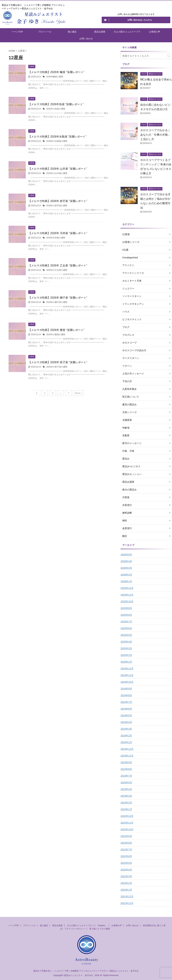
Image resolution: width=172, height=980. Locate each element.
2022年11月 (127, 823)
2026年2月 (126, 575)
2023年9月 (126, 762)
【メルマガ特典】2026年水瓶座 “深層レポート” (57, 137)
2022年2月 (126, 883)
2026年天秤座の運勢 (56, 238)
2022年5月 (126, 863)
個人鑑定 (72, 32)
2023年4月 (126, 789)
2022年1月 (126, 890)
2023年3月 (126, 796)
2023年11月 (127, 756)
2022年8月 (126, 843)
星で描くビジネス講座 (100, 929)
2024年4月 (126, 722)
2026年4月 (126, 561)
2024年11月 (127, 675)
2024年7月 (126, 702)
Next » (78, 393)
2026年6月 (126, 555)
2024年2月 (126, 736)
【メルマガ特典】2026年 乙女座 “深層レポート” (58, 265)
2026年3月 (126, 568)
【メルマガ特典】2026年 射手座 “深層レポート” (58, 201)
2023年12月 (127, 749)
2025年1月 (126, 662)
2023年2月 (126, 803)
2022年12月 (127, 816)
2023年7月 (126, 776)
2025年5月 (126, 635)
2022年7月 (126, 850)
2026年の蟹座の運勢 (56, 335)
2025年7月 (126, 622)
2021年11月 (127, 903)
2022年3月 (126, 876)
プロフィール (45, 32)
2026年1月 (126, 581)
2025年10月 (127, 601)
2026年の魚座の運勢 (56, 109)
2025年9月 (126, 608)
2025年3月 (126, 648)
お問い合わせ (86, 39)
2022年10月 (127, 829)
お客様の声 (155, 32)
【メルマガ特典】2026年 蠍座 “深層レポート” (56, 72)
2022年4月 (126, 870)
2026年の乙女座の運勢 (57, 270)
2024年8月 (126, 695)
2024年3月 (126, 729)
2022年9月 (126, 836)
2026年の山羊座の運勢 (57, 173)
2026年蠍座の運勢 (55, 77)
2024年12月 (127, 669)
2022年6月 (126, 856)
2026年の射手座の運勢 (57, 206)
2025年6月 (126, 628)
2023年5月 (126, 782)
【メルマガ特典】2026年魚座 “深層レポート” (56, 104)
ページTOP (17, 32)
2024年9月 (126, 689)
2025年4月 (126, 642)
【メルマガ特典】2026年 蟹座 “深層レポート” (56, 330)
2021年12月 (127, 896)
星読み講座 (100, 32)
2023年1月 (126, 809)
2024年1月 (126, 742)
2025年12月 (127, 588)
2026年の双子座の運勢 (57, 367)
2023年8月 (126, 769)
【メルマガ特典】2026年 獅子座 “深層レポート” (58, 298)
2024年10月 (127, 682)
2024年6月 (126, 709)
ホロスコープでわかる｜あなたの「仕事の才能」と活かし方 (155, 135)
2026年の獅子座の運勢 (57, 302)
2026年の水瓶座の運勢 (57, 141)
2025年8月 (126, 615)
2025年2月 (126, 655)
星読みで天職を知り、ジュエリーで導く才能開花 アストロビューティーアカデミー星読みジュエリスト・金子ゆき (86, 971)
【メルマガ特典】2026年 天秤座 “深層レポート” (58, 233)
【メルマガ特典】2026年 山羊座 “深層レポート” (58, 169)
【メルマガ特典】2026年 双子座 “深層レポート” (58, 362)
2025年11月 (127, 595)
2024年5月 (126, 715)
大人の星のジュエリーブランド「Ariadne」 (127, 33)
